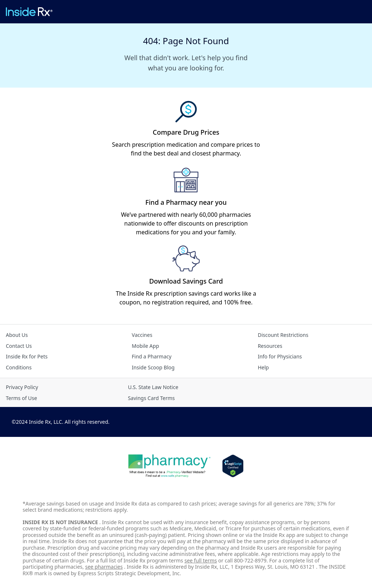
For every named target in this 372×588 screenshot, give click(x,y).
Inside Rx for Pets (27, 356)
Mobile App (145, 346)
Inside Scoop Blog (153, 367)
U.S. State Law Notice (153, 387)
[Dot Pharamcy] (169, 466)
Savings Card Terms (152, 398)
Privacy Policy (22, 387)
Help (263, 367)
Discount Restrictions (283, 335)
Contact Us (19, 346)
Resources (270, 346)
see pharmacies (104, 567)
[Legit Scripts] (233, 466)
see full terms (201, 560)
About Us (17, 335)
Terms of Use (22, 398)
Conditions (19, 367)
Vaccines (142, 335)
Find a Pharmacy (152, 356)
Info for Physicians (280, 356)
